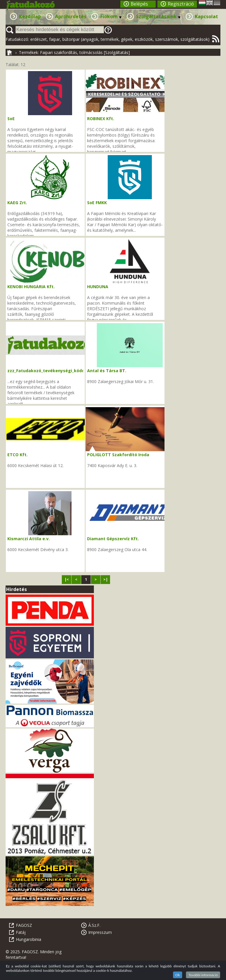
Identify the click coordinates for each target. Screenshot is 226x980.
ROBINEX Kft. (101, 119)
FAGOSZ (24, 925)
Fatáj (21, 932)
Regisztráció (181, 4)
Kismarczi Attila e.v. (29, 539)
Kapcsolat (206, 16)
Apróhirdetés (71, 16)
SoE (11, 119)
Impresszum (100, 932)
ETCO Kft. (18, 455)
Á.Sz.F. (94, 925)
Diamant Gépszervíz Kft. (113, 539)
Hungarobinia (29, 939)
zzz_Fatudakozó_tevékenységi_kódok (47, 371)
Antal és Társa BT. (107, 371)
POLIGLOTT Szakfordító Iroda (118, 455)
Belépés (139, 4)
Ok (178, 975)
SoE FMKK (97, 203)
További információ (203, 975)
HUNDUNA (98, 287)
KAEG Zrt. (17, 203)
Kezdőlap (30, 16)
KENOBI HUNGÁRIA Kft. (31, 287)
